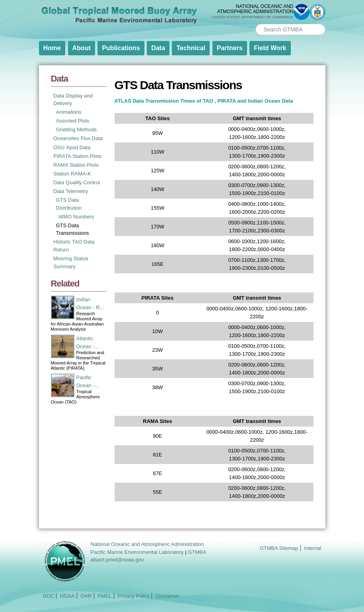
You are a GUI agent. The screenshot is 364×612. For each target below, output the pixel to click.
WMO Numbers (76, 217)
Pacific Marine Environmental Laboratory (137, 552)
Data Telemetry (71, 191)
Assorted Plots (73, 121)
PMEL (104, 596)
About (82, 48)
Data (158, 48)
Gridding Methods (77, 130)
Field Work (270, 48)
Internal (312, 548)
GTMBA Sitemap (279, 548)
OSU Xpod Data (72, 147)
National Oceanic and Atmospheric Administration (147, 544)
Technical (191, 48)
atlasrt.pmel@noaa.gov (117, 560)
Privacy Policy (133, 596)
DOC (49, 596)
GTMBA (197, 552)
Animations (69, 112)
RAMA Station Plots (76, 165)
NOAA (67, 596)
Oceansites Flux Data (78, 138)
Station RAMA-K (72, 174)
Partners (230, 48)
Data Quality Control (77, 182)
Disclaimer (168, 596)
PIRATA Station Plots (77, 156)
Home (52, 48)
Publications (121, 48)
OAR (86, 596)
